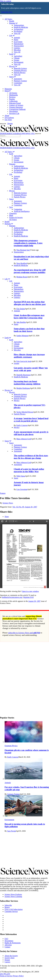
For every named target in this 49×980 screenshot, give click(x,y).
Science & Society (16, 218)
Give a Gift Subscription (14, 909)
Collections (13, 101)
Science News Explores (13, 894)
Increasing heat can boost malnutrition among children (27, 383)
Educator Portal (15, 103)
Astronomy (18, 79)
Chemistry (13, 213)
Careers (7, 962)
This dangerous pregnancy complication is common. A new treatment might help (28, 243)
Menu (8, 91)
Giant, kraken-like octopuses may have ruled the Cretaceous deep (29, 317)
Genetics (17, 48)
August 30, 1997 (34, 601)
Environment (19, 62)
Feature (3, 493)
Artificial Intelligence (22, 211)
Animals (17, 38)
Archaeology (19, 29)
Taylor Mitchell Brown (25, 412)
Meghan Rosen (22, 277)
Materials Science (20, 68)
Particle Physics (20, 73)
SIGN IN (3, 124)
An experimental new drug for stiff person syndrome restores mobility (30, 271)
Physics (13, 66)
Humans (13, 23)
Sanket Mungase (22, 336)
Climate (17, 58)
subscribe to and (24, 633)
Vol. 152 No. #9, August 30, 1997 (25, 507)
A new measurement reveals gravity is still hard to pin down (31, 433)
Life (12, 35)
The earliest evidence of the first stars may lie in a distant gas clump (31, 457)
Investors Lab (14, 113)
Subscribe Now (7, 12)
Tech (11, 207)
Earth (12, 54)
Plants (16, 40)
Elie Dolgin (21, 309)
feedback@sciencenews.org (12, 597)
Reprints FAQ (29, 597)
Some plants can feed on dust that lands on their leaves (29, 330)
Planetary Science (20, 81)
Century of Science (16, 105)
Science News (8, 503)
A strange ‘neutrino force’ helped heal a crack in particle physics (31, 420)
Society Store (10, 958)
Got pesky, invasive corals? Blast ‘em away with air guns (31, 369)
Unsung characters (16, 107)
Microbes (17, 50)
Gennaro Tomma (13, 794)
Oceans (16, 60)
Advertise (8, 945)
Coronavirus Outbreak (17, 109)
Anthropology (19, 25)
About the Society (11, 956)
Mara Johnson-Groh (24, 439)
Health (12, 21)
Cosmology (18, 83)
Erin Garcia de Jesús (24, 361)
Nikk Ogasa (21, 476)
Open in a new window (30, 591)
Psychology (18, 31)
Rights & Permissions (13, 943)
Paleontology (19, 44)
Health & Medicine (21, 27)
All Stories (13, 93)
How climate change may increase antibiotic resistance (29, 356)
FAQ (6, 939)
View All (17, 33)
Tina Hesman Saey (23, 250)
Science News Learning (13, 896)
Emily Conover (22, 425)
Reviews (12, 97)
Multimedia (13, 95)
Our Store (8, 120)
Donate (10, 124)
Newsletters (14, 111)
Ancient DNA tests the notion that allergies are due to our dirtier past (30, 303)
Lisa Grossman (22, 489)
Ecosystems (18, 42)
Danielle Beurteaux (24, 375)
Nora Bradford (22, 263)
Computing (18, 209)
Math (11, 215)
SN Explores (9, 118)
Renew (7, 907)
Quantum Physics (20, 70)
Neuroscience (19, 46)
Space (13, 77)
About (7, 116)
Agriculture (18, 56)
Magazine (8, 89)
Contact (7, 947)
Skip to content (6, 1)
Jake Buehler (21, 322)
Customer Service (11, 911)
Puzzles (12, 99)
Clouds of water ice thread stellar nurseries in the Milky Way (29, 470)
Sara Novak (12, 831)
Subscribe (8, 905)
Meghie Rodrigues (23, 388)
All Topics (8, 19)
